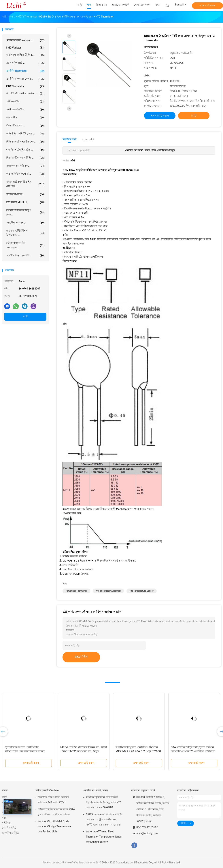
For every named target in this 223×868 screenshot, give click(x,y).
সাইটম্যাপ (7, 823)
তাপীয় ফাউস (25, 102)
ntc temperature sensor (142, 591)
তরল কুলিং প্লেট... (25, 63)
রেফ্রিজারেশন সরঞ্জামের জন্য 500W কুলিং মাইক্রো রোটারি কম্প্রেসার (56, 812)
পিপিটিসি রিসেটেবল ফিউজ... (25, 94)
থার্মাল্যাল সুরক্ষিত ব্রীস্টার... (25, 55)
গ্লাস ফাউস (25, 118)
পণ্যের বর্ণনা (88, 139)
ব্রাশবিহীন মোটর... (25, 194)
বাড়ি (4, 797)
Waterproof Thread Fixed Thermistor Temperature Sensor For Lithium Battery (104, 837)
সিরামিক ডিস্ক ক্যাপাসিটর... (25, 158)
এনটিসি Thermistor (25, 71)
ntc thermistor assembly (108, 591)
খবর (4, 818)
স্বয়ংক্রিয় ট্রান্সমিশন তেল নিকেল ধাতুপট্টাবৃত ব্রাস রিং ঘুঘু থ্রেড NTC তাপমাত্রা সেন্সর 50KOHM (104, 802)
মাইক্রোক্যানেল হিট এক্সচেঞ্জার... (25, 245)
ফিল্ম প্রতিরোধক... (25, 126)
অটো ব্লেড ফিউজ (25, 110)
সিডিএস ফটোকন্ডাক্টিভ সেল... (25, 142)
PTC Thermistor (25, 86)
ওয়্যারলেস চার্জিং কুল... (25, 166)
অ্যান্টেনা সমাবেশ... (25, 223)
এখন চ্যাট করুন (207, 5)
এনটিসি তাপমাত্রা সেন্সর (95, 790)
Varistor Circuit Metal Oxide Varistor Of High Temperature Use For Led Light (54, 826)
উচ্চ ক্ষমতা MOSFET (25, 202)
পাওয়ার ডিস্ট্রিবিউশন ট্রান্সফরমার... (25, 233)
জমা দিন (81, 657)
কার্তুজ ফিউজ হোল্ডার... (25, 174)
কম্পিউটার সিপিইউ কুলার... (25, 134)
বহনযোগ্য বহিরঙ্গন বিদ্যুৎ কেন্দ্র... (25, 212)
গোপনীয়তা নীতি (10, 833)
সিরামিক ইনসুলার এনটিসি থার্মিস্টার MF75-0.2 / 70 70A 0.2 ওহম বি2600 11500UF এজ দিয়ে (138, 751)
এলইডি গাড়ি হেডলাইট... (25, 256)
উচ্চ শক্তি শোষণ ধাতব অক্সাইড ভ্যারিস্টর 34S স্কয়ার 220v (53, 800)
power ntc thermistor (76, 591)
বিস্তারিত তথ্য (70, 139)
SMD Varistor (25, 48)
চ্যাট (25, 317)
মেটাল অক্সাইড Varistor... (25, 40)
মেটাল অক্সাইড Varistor (47, 790)
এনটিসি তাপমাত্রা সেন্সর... (25, 79)
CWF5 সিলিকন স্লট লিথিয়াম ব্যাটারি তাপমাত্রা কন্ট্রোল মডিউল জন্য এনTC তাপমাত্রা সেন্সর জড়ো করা (104, 819)
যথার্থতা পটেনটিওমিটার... (25, 150)
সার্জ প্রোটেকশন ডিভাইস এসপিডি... (25, 184)
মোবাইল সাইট (9, 828)
